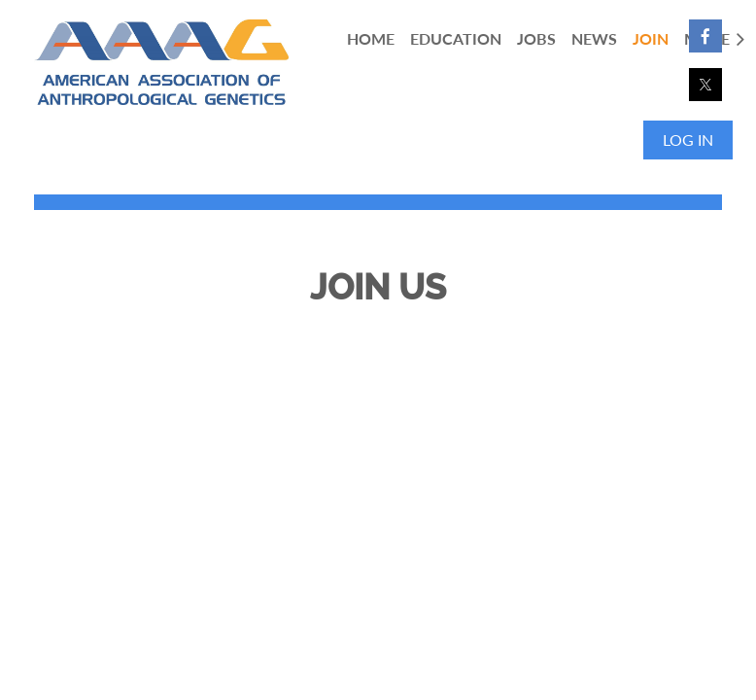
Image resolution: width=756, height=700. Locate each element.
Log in (688, 140)
